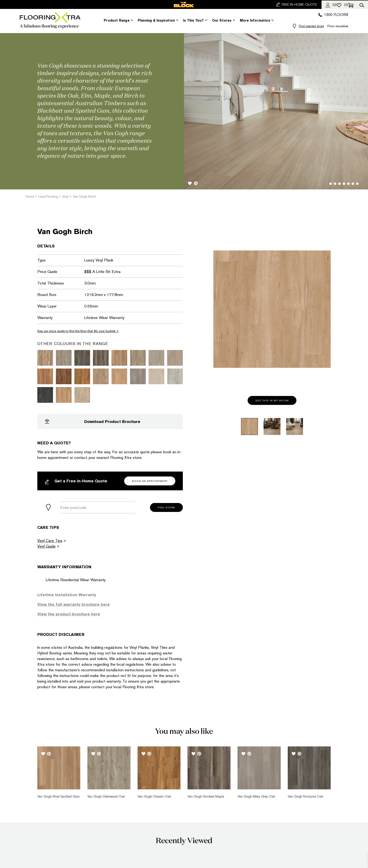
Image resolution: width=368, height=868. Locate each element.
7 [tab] (353, 184)
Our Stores (222, 20)
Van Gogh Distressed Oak (106, 796)
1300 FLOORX (333, 15)
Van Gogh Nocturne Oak (305, 796)
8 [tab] (357, 184)
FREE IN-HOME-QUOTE (296, 4)
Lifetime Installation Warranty (67, 595)
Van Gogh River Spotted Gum (58, 796)
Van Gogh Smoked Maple (206, 796)
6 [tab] (348, 184)
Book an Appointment (150, 481)
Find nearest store (311, 26)
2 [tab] (331, 184)
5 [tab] (344, 184)
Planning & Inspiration (156, 20)
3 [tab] (335, 184)
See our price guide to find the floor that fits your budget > (78, 331)
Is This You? (193, 20)
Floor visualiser (338, 26)
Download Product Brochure (93, 422)
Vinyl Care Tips (50, 541)
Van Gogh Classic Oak (154, 796)
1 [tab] (326, 184)
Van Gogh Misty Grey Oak (256, 796)
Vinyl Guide (46, 546)
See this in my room (272, 401)
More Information (255, 20)
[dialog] (359, 859)
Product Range (117, 20)
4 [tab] (339, 184)
